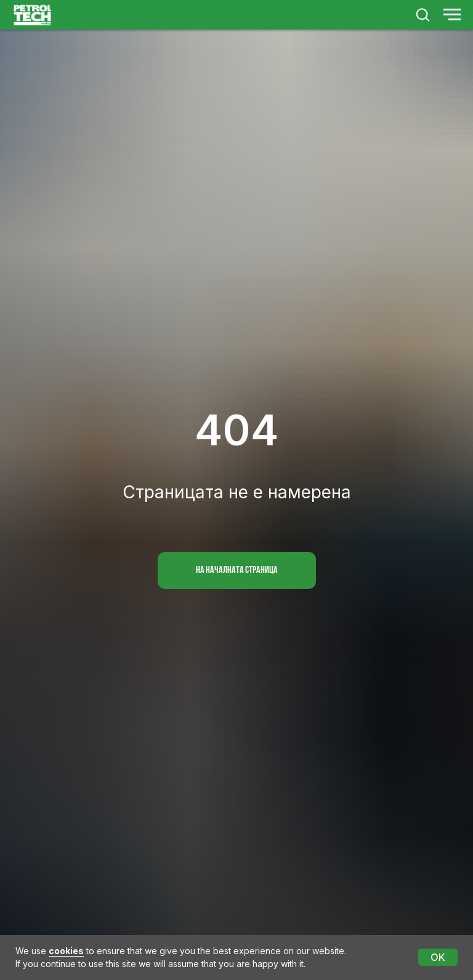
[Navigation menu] (452, 15)
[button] (422, 14)
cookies (66, 951)
